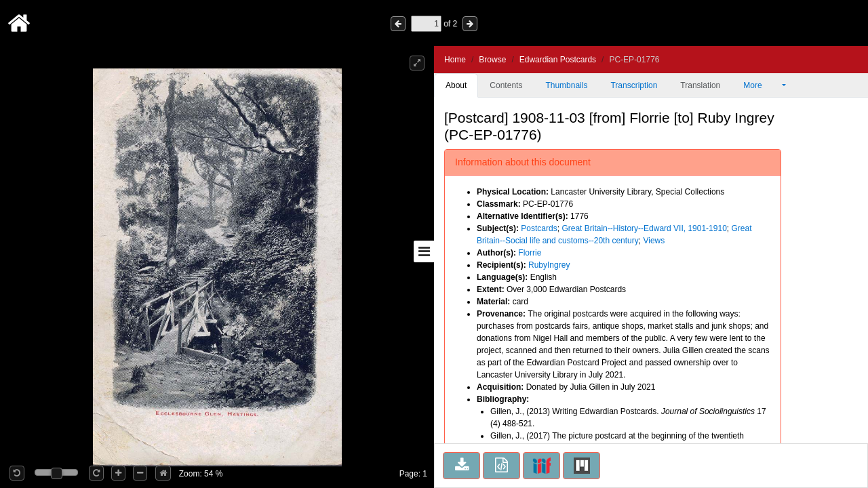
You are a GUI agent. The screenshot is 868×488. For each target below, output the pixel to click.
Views (654, 241)
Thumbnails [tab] (566, 85)
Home (455, 60)
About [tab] (456, 85)
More (762, 85)
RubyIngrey (549, 265)
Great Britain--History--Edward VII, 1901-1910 (644, 228)
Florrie (530, 253)
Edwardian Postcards (558, 60)
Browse (492, 60)
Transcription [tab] (634, 85)
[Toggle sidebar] (424, 251)
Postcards (539, 228)
